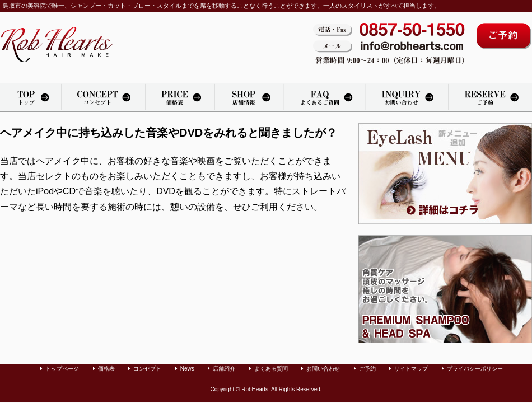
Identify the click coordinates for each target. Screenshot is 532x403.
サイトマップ (411, 369)
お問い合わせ (407, 97)
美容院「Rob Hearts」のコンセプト (103, 97)
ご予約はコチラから (504, 36)
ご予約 (367, 369)
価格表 (180, 97)
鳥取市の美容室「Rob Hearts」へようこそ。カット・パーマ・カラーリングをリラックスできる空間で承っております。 (57, 44)
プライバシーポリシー (475, 369)
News (187, 369)
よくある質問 (325, 97)
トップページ (31, 97)
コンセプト (147, 369)
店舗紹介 (249, 97)
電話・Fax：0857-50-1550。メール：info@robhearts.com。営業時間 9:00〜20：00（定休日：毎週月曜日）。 (389, 44)
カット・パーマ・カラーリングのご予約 (490, 97)
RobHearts (255, 389)
